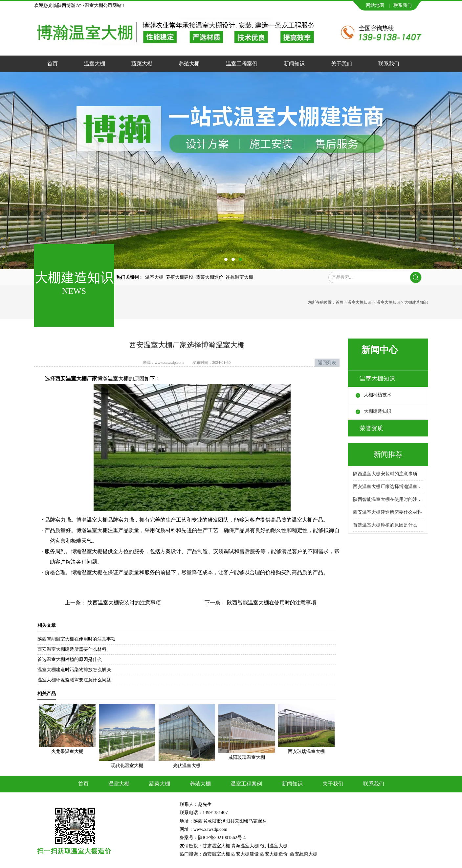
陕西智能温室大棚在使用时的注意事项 (271, 603)
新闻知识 (294, 64)
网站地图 (375, 5)
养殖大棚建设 (180, 277)
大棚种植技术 (378, 395)
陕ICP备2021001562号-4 (222, 838)
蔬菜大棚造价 (209, 277)
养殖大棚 (189, 64)
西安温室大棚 (216, 854)
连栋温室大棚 (239, 277)
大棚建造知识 (378, 411)
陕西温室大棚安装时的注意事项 (123, 603)
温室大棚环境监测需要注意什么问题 (74, 680)
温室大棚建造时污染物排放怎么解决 (74, 670)
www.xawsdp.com (169, 363)
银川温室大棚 (274, 846)
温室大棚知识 (360, 302)
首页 (53, 64)
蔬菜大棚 (142, 64)
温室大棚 (95, 64)
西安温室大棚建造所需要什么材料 (72, 649)
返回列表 (327, 363)
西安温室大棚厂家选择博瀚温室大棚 (388, 487)
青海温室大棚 (245, 846)
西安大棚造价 (274, 854)
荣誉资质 (371, 428)
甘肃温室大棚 (216, 846)
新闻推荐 (388, 454)
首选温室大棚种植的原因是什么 (70, 659)
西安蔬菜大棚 (304, 854)
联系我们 (403, 5)
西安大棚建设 (245, 854)
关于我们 (341, 64)
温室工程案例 (242, 64)
